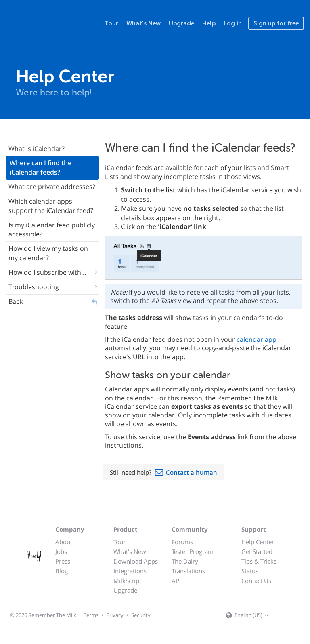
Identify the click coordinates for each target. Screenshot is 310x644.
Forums (182, 542)
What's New (143, 23)
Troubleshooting (34, 287)
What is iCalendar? (37, 149)
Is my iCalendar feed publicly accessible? (52, 230)
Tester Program (193, 551)
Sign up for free (276, 23)
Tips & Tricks (259, 561)
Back (16, 301)
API (176, 581)
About (64, 542)
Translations (188, 571)
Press (63, 561)
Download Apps (136, 561)
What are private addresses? (52, 187)
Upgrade (181, 23)
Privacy (115, 615)
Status (250, 571)
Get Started (257, 551)
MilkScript (127, 581)
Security (141, 615)
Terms (91, 615)
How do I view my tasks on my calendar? (48, 253)
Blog (62, 571)
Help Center (258, 542)
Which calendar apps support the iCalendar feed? (51, 206)
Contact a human (192, 472)
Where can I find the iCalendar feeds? (41, 167)
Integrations (130, 571)
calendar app (257, 339)
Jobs (61, 551)
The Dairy (185, 561)
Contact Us (256, 581)
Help (209, 23)
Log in (233, 23)
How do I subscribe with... (47, 272)
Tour (111, 23)
